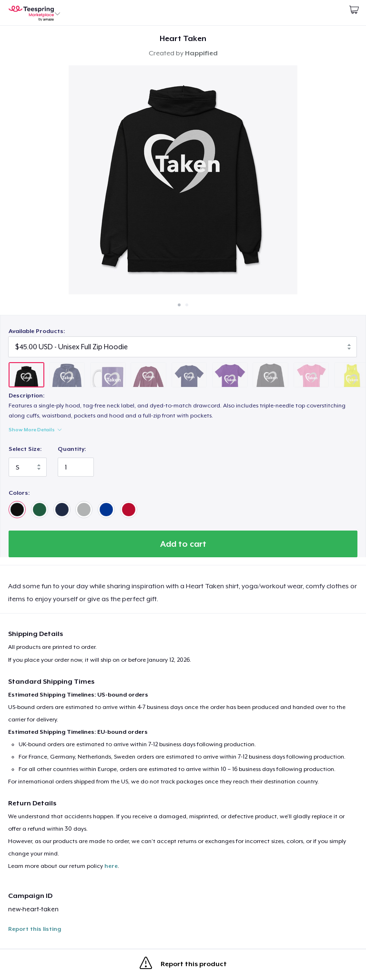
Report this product (183, 965)
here (111, 866)
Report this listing (35, 929)
